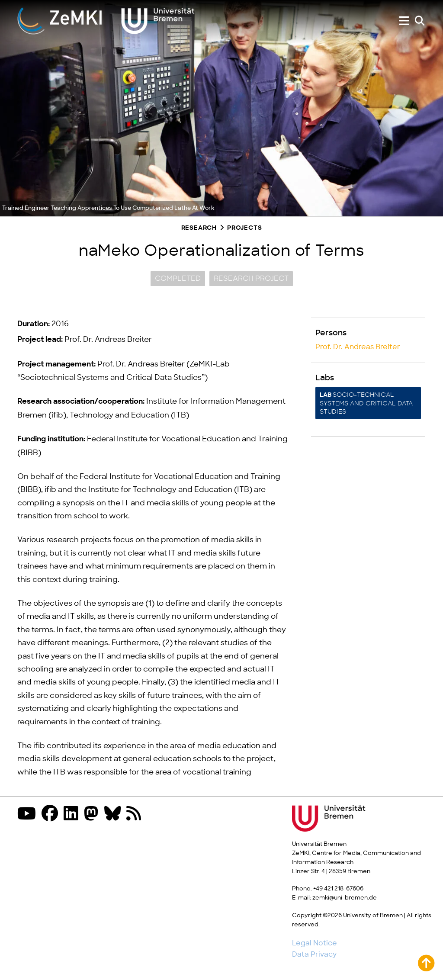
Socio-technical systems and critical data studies (366, 403)
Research (199, 228)
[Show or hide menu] (404, 21)
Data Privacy (314, 954)
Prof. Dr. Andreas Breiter (358, 347)
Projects (244, 228)
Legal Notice (315, 943)
